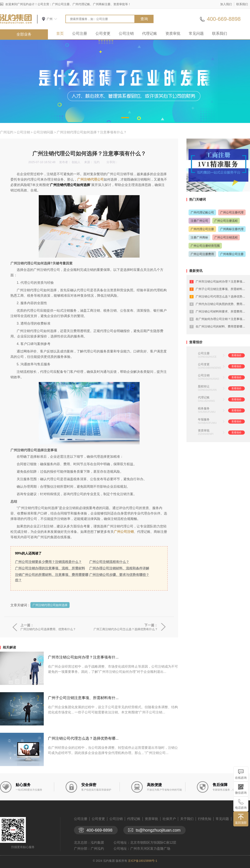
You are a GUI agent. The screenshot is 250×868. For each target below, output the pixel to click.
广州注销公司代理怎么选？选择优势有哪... (83, 738)
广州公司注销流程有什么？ (109, 562)
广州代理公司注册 (202, 229)
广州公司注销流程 (226, 237)
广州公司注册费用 (202, 254)
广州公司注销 (124, 532)
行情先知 (205, 819)
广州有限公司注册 (232, 254)
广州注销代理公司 (90, 179)
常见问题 (196, 33)
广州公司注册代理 (232, 212)
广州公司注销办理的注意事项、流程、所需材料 (50, 568)
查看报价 (236, 355)
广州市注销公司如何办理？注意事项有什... (83, 657)
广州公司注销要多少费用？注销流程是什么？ (48, 562)
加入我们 (226, 4)
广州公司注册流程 (226, 221)
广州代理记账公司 (202, 212)
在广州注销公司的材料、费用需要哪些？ (222, 326)
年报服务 (204, 419)
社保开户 (169, 819)
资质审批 (173, 33)
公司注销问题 (43, 132)
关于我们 (187, 819)
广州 (50, 19)
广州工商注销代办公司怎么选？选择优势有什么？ (126, 629)
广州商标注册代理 (232, 229)
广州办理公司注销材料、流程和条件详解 (119, 568)
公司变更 (103, 33)
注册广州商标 (199, 237)
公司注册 (80, 33)
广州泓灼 (7, 132)
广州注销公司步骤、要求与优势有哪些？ (119, 575)
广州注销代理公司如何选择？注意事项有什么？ (92, 132)
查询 (144, 19)
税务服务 (204, 408)
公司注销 (126, 33)
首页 (60, 33)
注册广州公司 (199, 221)
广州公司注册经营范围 (205, 246)
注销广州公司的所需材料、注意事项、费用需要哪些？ (52, 577)
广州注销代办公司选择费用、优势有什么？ (48, 629)
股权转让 (204, 386)
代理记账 (150, 33)
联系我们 (242, 4)
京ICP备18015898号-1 (142, 861)
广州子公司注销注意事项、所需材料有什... (83, 698)
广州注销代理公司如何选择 (50, 605)
